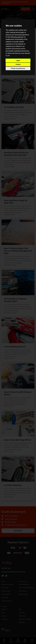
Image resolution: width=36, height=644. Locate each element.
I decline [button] (18, 64)
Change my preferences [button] (18, 68)
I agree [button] (18, 60)
